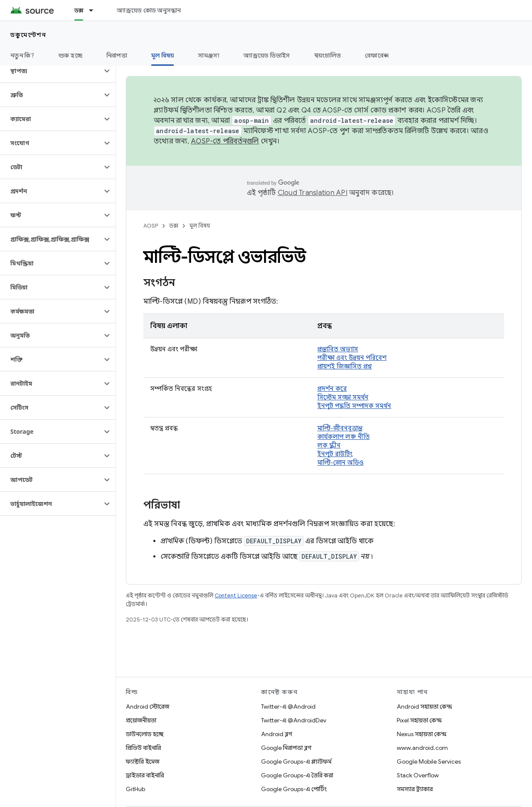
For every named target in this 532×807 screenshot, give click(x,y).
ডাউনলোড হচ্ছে (145, 734)
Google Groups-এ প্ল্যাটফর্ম (296, 761)
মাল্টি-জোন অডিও (340, 463)
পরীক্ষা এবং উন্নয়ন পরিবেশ (352, 358)
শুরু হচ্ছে (70, 55)
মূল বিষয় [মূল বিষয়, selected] (163, 55)
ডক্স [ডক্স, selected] (79, 10)
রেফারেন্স (377, 55)
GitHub (135, 789)
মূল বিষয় (200, 226)
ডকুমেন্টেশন (28, 35)
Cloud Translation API (313, 193)
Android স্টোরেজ (147, 707)
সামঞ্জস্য (209, 55)
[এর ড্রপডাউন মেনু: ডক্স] (95, 10)
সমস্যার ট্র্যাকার (415, 789)
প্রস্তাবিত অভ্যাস (338, 349)
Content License (236, 595)
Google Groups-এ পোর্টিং (294, 789)
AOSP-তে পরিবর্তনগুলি (225, 141)
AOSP (151, 226)
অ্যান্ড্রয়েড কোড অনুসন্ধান (149, 10)
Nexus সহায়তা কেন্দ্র (422, 734)
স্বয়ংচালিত (328, 55)
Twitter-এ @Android (288, 707)
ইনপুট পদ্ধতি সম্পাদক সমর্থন (354, 406)
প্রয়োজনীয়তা (141, 720)
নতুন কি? (22, 55)
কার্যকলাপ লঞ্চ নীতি (344, 437)
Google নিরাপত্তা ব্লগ (286, 748)
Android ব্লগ (277, 734)
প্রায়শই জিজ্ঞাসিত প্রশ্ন (345, 366)
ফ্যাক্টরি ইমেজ (143, 761)
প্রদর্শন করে (332, 389)
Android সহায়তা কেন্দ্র (424, 707)
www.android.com (422, 748)
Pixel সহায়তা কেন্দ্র (419, 720)
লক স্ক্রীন (329, 445)
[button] (51, 71)
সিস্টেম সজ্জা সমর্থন (343, 397)
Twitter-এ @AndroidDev (294, 720)
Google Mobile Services (429, 761)
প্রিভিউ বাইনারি (143, 748)
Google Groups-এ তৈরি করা (297, 775)
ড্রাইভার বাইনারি (145, 775)
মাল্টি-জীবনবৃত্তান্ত (340, 428)
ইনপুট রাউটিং (335, 454)
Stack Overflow (418, 775)
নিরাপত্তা (117, 55)
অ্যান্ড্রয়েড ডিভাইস (267, 55)
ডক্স (174, 226)
